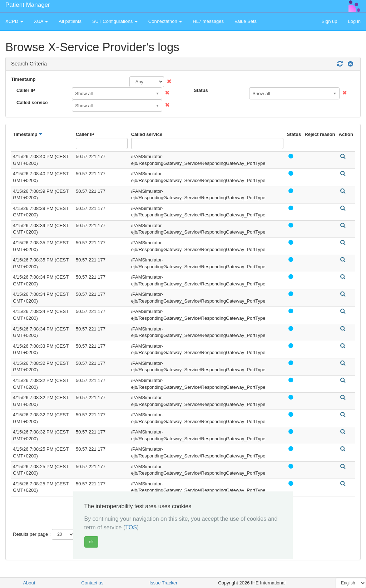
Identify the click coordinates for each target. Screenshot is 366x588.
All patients (70, 21)
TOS (131, 527)
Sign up (329, 21)
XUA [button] (41, 21)
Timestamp (23, 79)
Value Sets (246, 21)
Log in (354, 21)
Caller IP (26, 90)
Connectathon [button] (165, 21)
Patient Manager (28, 5)
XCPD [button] (14, 21)
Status (201, 90)
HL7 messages (208, 21)
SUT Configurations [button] (115, 21)
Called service (32, 102)
